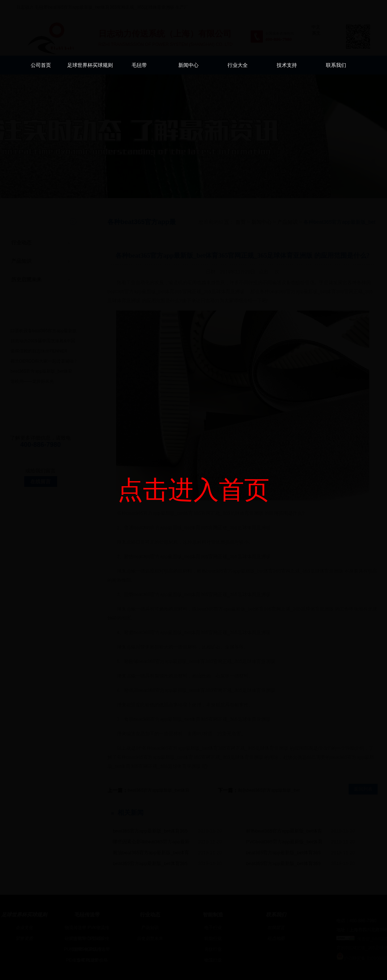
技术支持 (287, 65)
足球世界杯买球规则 (90, 65)
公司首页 (41, 65)
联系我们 (336, 65)
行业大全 (238, 65)
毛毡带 (139, 65)
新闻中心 (188, 65)
